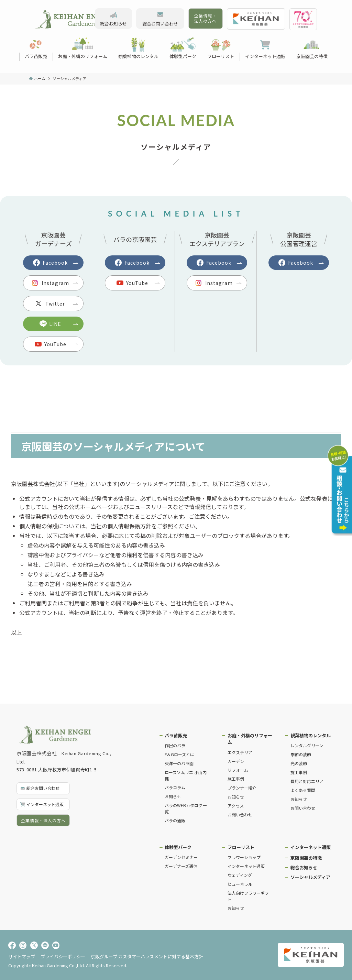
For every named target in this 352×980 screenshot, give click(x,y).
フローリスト (241, 847)
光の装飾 (299, 763)
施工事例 (236, 779)
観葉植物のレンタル (311, 735)
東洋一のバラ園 (179, 763)
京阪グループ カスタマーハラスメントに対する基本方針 (147, 956)
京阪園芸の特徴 (306, 858)
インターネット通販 (246, 866)
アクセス (236, 806)
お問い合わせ (240, 814)
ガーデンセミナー (181, 857)
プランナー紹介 (242, 788)
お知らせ (173, 796)
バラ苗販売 (176, 735)
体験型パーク (178, 847)
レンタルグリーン (307, 745)
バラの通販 (175, 820)
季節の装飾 (301, 754)
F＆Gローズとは (179, 754)
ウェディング (240, 875)
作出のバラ (175, 745)
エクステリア (240, 752)
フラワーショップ (244, 857)
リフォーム (238, 770)
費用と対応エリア (307, 781)
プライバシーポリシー (63, 956)
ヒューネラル (240, 884)
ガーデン (236, 761)
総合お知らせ (304, 867)
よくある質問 (303, 790)
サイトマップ (22, 956)
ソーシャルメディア (310, 877)
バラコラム (175, 787)
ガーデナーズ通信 (181, 866)
